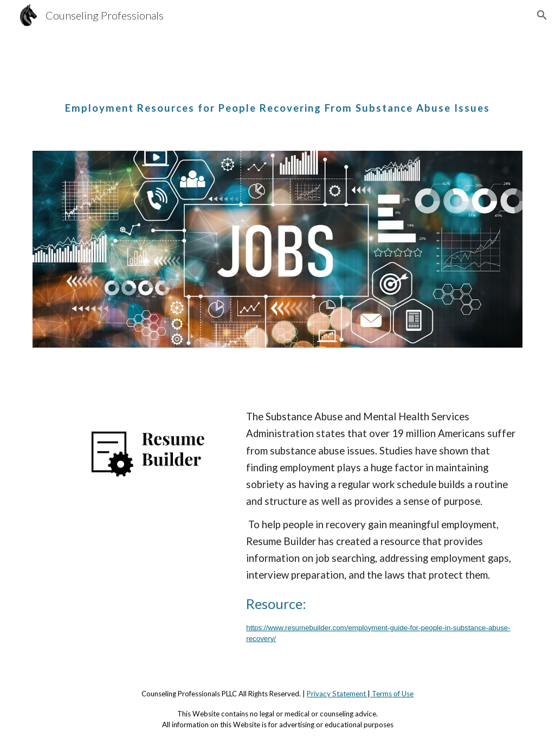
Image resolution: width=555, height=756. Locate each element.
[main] (278, 99)
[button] (542, 15)
